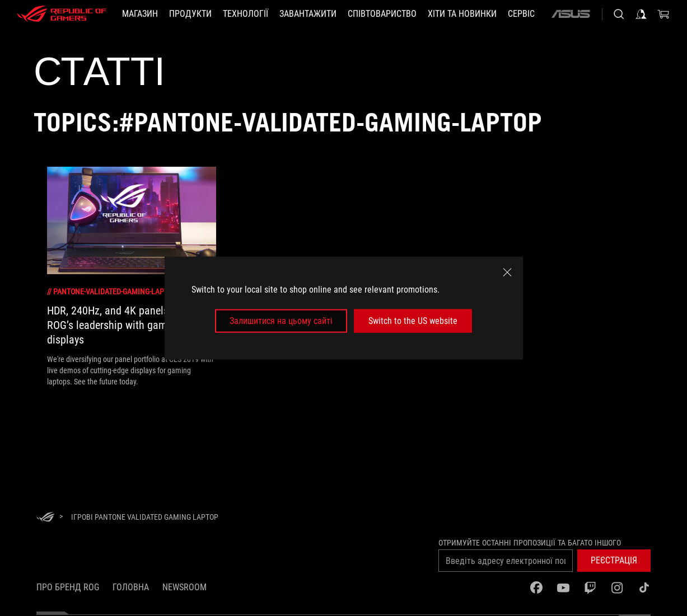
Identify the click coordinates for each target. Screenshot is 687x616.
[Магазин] (140, 14)
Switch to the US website (413, 321)
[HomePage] (45, 518)
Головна (131, 587)
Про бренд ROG (68, 587)
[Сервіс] (521, 14)
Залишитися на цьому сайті (281, 321)
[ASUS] (571, 14)
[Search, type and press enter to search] (619, 14)
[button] (614, 561)
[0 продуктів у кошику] (663, 14)
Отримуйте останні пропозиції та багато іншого (530, 543)
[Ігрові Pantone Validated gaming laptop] (145, 517)
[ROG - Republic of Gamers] (62, 14)
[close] (507, 272)
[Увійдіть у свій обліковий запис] (641, 14)
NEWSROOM (184, 587)
